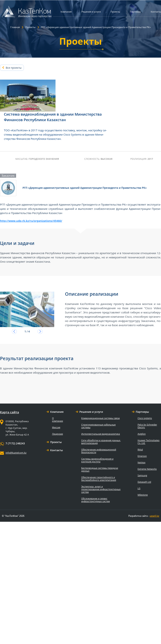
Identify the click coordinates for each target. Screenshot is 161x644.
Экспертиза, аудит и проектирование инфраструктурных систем (101, 489)
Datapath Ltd (144, 482)
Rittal (140, 450)
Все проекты (14, 68)
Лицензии (57, 434)
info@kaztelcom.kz (16, 453)
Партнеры (135, 12)
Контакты (156, 12)
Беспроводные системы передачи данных (100, 469)
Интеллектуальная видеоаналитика (101, 434)
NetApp (141, 463)
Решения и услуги (91, 12)
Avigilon (142, 434)
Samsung (142, 475)
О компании (57, 420)
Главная (15, 27)
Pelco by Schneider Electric (147, 426)
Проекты (115, 12)
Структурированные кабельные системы (98, 426)
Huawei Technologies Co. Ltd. (148, 442)
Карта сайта (10, 412)
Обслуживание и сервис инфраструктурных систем (95, 500)
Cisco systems (145, 418)
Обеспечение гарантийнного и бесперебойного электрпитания (99, 479)
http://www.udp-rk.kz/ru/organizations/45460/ (31, 221)
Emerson (142, 456)
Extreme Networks (147, 469)
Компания (66, 12)
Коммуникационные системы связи (100, 418)
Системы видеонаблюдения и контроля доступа (97, 460)
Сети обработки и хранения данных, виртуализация (101, 442)
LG (139, 488)
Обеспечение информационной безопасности (99, 451)
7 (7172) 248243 (15, 443)
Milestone (143, 495)
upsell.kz (154, 516)
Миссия (56, 427)
